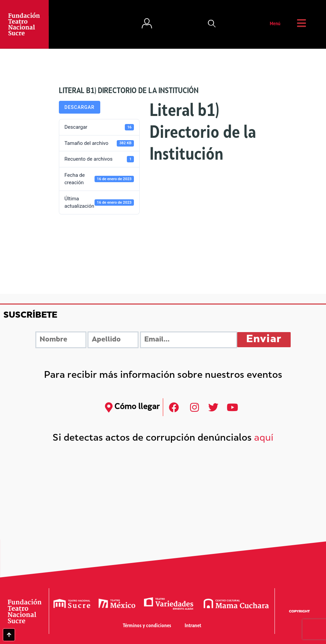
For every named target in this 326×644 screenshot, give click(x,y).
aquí (264, 438)
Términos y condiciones (147, 626)
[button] (212, 24)
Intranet (193, 626)
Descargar (80, 107)
